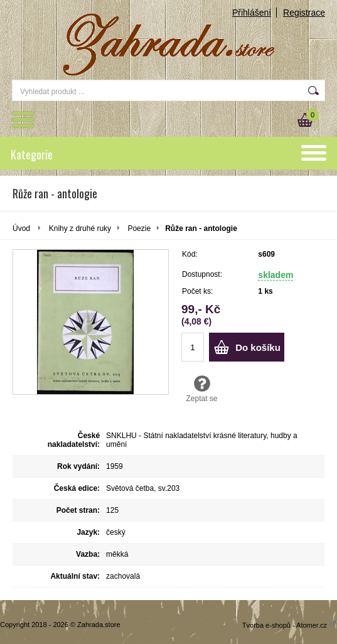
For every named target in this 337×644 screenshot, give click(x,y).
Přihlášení (252, 13)
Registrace (304, 13)
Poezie (139, 228)
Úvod (21, 228)
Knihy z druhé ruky (80, 228)
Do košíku (258, 347)
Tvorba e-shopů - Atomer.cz (290, 625)
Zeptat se (202, 389)
